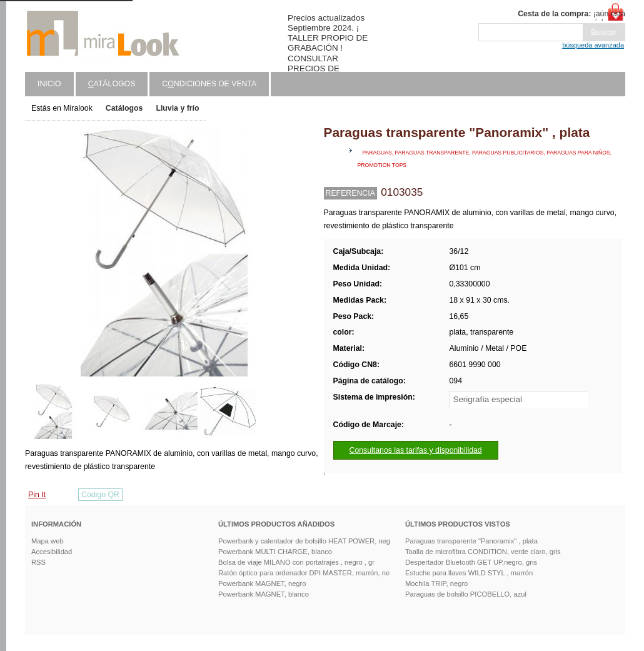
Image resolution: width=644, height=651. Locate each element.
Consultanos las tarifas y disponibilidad (416, 450)
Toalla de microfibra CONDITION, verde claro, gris (483, 552)
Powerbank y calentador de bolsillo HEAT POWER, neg (304, 541)
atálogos (112, 84)
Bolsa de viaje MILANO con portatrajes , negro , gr (296, 562)
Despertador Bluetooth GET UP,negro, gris (471, 562)
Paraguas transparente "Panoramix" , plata (471, 541)
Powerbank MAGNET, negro (262, 583)
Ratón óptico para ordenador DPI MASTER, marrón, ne (304, 573)
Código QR (100, 495)
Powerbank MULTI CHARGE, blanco (275, 552)
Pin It (37, 495)
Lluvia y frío (177, 108)
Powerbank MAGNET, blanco (264, 594)
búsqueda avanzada (593, 45)
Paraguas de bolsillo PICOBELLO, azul (466, 594)
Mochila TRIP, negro (436, 583)
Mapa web (48, 541)
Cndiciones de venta (209, 84)
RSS (38, 562)
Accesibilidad (52, 552)
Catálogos (124, 108)
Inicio (49, 84)
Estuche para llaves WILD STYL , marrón (469, 573)
